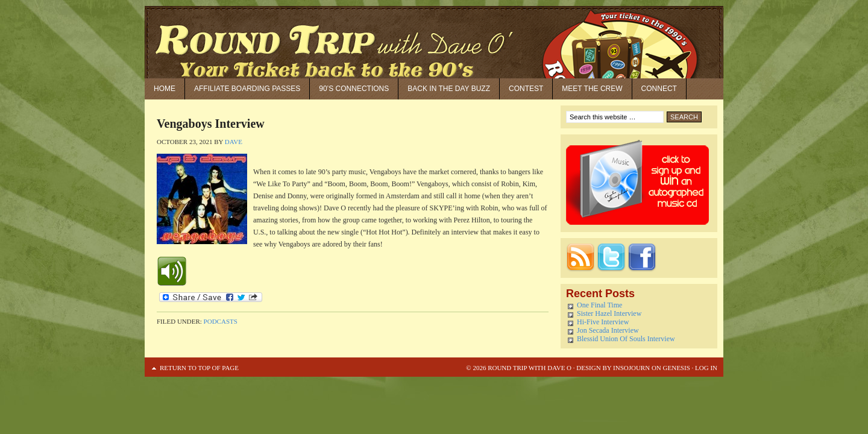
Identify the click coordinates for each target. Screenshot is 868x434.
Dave (234, 142)
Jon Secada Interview (608, 330)
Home (165, 89)
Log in (706, 368)
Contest (526, 89)
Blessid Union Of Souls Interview (626, 339)
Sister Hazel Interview (609, 313)
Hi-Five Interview (603, 322)
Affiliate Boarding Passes (247, 89)
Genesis (676, 368)
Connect (659, 89)
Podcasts (221, 321)
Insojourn (631, 368)
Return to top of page (199, 368)
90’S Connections (354, 89)
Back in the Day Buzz (449, 89)
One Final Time (599, 305)
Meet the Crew (592, 89)
